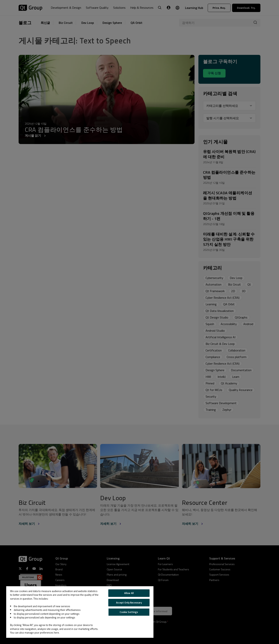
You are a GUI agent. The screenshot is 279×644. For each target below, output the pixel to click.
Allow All (129, 593)
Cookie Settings (129, 612)
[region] (80, 612)
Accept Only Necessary (129, 603)
